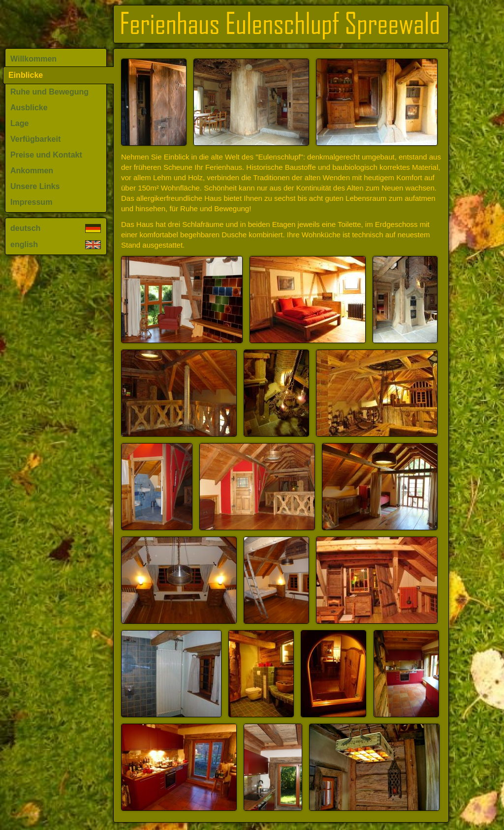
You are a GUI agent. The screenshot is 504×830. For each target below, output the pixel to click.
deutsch (56, 228)
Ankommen (32, 171)
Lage (19, 123)
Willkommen (33, 59)
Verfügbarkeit (35, 139)
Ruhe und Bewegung (49, 92)
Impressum (31, 202)
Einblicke (26, 75)
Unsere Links (35, 186)
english (56, 244)
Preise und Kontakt (46, 155)
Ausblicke (29, 108)
